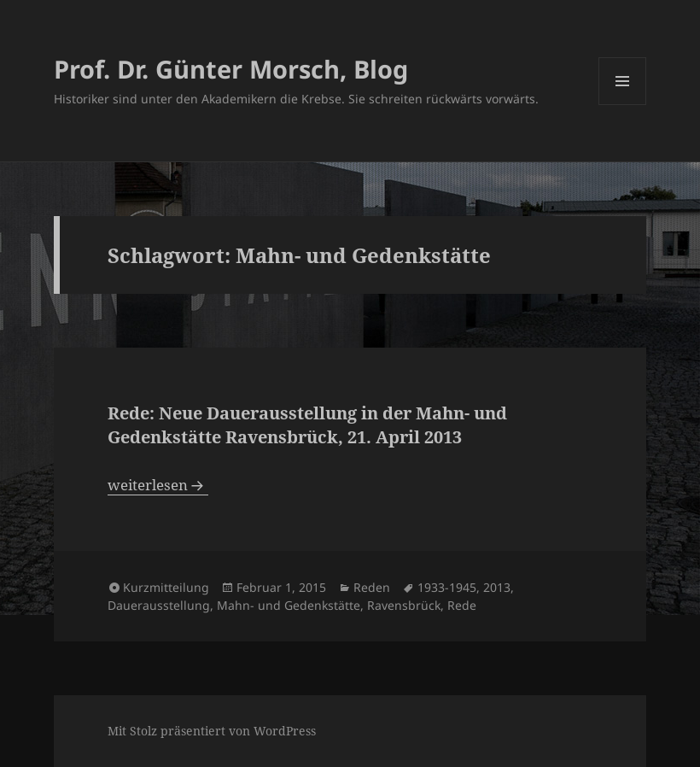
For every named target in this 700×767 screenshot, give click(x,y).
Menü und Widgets (623, 105)
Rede (462, 605)
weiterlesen (158, 485)
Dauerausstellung (159, 605)
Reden (372, 587)
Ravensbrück (404, 605)
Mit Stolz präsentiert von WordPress (212, 731)
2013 (497, 587)
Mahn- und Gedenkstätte (289, 605)
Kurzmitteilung (166, 587)
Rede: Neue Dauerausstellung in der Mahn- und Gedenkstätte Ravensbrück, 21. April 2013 (307, 425)
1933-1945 (447, 587)
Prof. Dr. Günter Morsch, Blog (231, 69)
